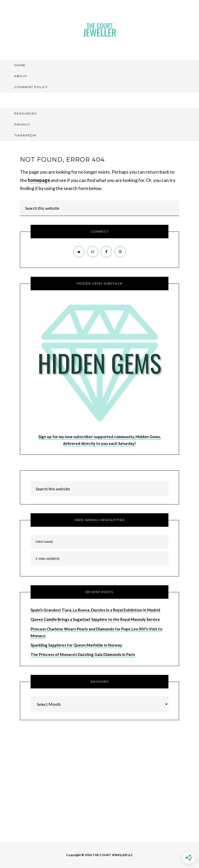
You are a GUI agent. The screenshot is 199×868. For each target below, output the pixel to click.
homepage (39, 180)
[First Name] (99, 542)
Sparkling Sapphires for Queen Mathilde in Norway (76, 645)
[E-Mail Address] (99, 559)
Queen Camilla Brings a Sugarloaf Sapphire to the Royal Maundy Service (95, 619)
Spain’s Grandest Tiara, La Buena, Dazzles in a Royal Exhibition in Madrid (95, 610)
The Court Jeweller (99, 30)
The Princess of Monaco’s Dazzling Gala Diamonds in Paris (83, 654)
